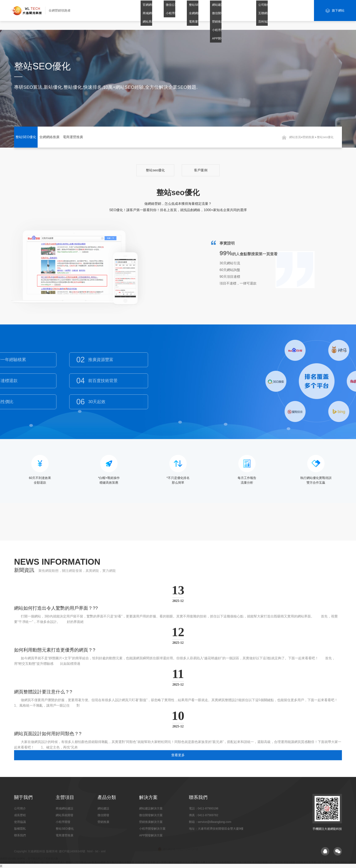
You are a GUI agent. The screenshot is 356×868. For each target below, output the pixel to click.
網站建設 (164, 10)
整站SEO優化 (26, 137)
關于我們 (141, 10)
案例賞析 (256, 10)
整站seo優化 (325, 137)
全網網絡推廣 (49, 137)
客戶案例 (201, 170)
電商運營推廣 (73, 137)
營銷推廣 (210, 10)
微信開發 (187, 10)
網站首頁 (117, 10)
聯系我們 (302, 10)
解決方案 (233, 10)
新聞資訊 (279, 10)
